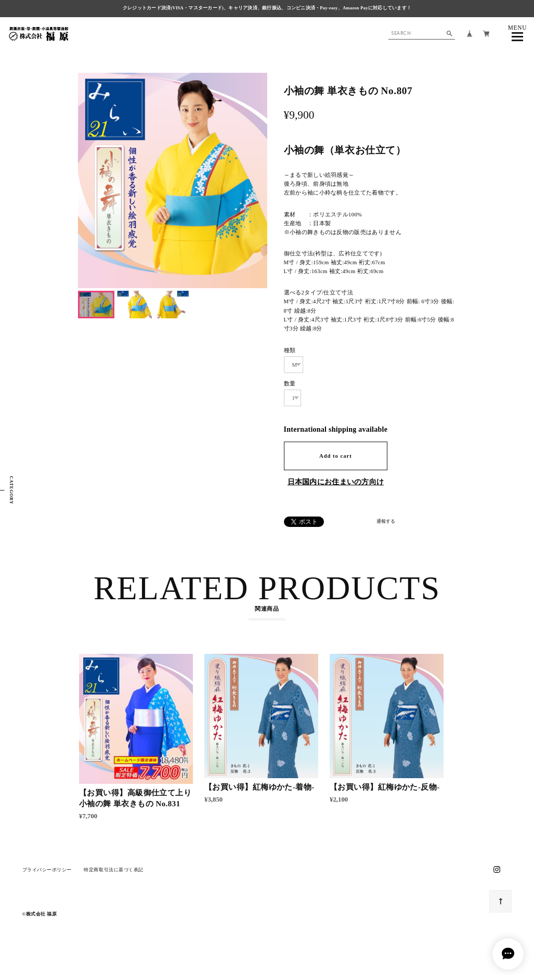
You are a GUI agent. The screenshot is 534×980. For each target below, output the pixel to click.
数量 (290, 383)
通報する (386, 521)
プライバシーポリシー (47, 873)
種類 (290, 350)
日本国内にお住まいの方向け (336, 482)
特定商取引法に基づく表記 (113, 873)
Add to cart (336, 456)
